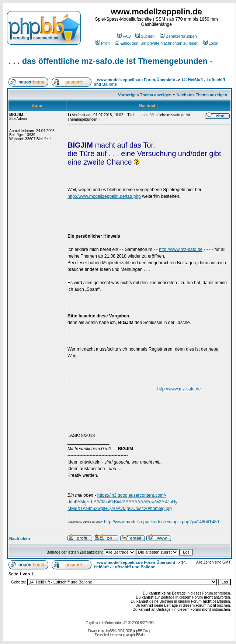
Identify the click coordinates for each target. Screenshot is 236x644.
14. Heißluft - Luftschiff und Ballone (140, 565)
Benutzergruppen (178, 36)
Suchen (145, 36)
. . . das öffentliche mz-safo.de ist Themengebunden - (111, 61)
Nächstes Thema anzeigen (202, 95)
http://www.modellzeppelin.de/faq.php (104, 196)
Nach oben (20, 538)
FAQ (124, 36)
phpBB (109, 631)
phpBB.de (138, 635)
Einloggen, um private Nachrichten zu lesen (157, 43)
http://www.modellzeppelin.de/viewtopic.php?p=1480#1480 (162, 522)
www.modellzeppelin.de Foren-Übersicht (136, 80)
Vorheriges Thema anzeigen (145, 95)
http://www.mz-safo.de (181, 249)
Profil (103, 43)
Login (211, 43)
